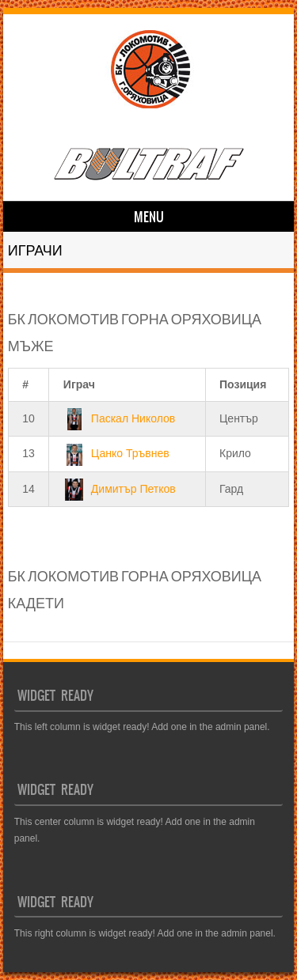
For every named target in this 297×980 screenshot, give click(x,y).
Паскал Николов (119, 418)
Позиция (243, 384)
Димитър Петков (120, 489)
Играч (79, 384)
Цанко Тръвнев (116, 453)
